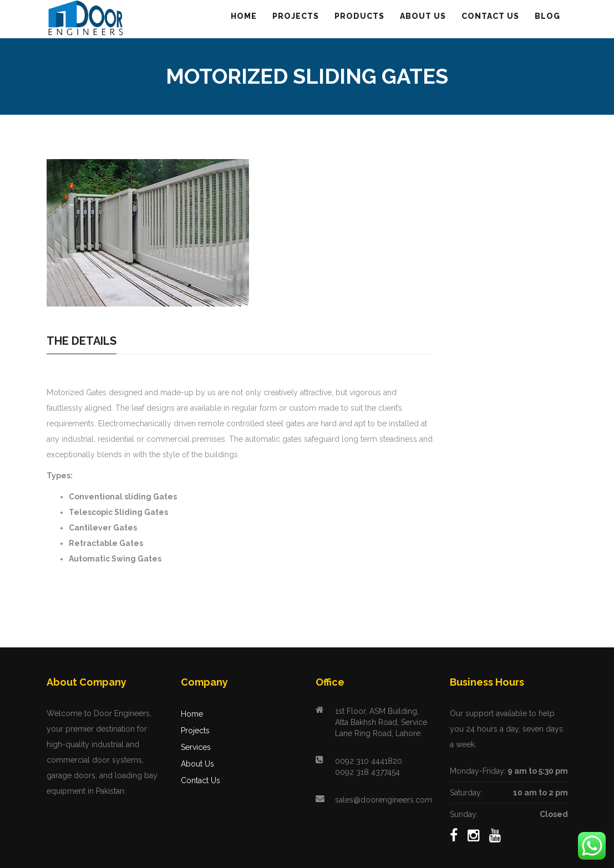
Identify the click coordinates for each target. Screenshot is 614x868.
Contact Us (201, 780)
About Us (197, 764)
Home (192, 714)
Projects (195, 731)
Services (196, 747)
